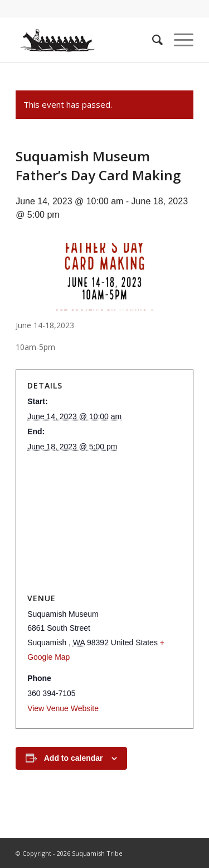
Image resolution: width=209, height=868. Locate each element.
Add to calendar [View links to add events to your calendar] (74, 758)
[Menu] (178, 40)
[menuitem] (152, 40)
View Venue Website (63, 708)
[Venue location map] (104, 523)
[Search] (152, 40)
